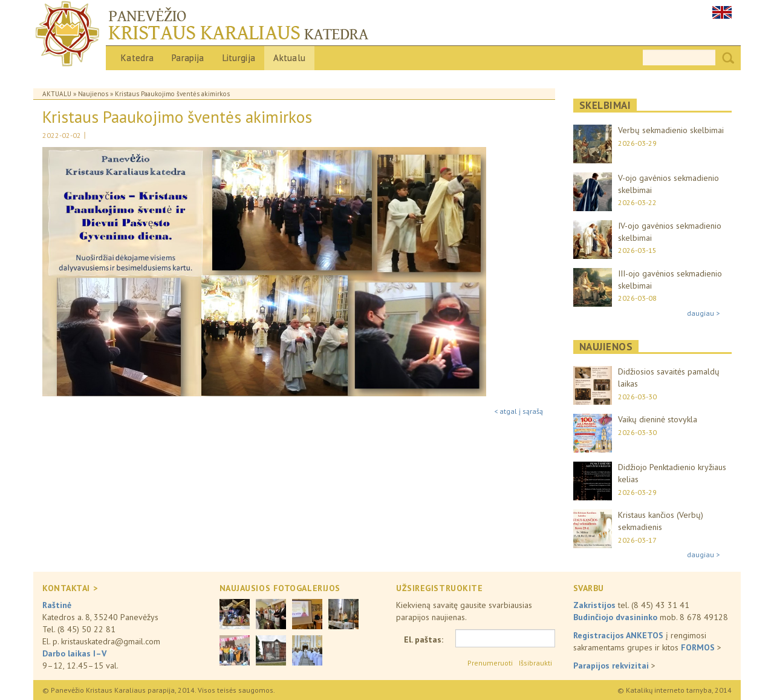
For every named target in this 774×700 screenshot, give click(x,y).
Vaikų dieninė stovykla (658, 419)
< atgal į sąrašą (519, 411)
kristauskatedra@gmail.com (111, 641)
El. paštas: (424, 639)
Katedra (137, 58)
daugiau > (703, 313)
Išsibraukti (535, 663)
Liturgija (239, 58)
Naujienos (93, 94)
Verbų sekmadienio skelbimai (671, 130)
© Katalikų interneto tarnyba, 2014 (675, 690)
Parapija (188, 58)
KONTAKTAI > (70, 588)
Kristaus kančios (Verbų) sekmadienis (661, 521)
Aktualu (289, 58)
